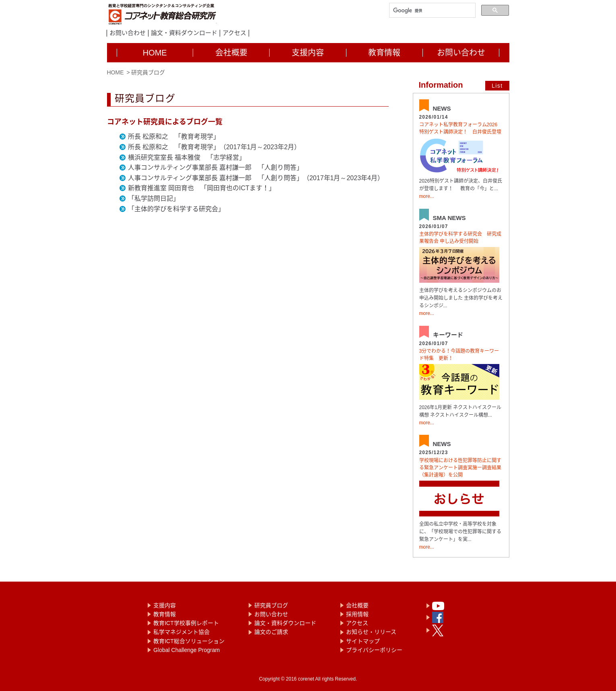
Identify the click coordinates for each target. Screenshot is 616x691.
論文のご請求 (271, 632)
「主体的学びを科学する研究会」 (176, 209)
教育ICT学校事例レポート (186, 623)
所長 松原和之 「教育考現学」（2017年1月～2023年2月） (214, 147)
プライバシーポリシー (374, 650)
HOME (115, 72)
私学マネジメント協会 (181, 632)
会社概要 (357, 605)
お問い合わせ (128, 33)
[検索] (432, 11)
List (497, 86)
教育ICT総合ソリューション (189, 641)
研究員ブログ (271, 605)
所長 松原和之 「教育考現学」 (174, 137)
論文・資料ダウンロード (184, 33)
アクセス (234, 33)
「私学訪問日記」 (154, 198)
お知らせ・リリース (371, 632)
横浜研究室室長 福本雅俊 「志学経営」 (187, 157)
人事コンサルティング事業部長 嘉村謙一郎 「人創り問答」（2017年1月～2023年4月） (256, 178)
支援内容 (165, 605)
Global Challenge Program (186, 650)
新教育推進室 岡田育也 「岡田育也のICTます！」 (202, 188)
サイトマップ (363, 641)
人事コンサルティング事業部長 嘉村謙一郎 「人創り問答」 (215, 168)
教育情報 (165, 614)
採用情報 (357, 614)
